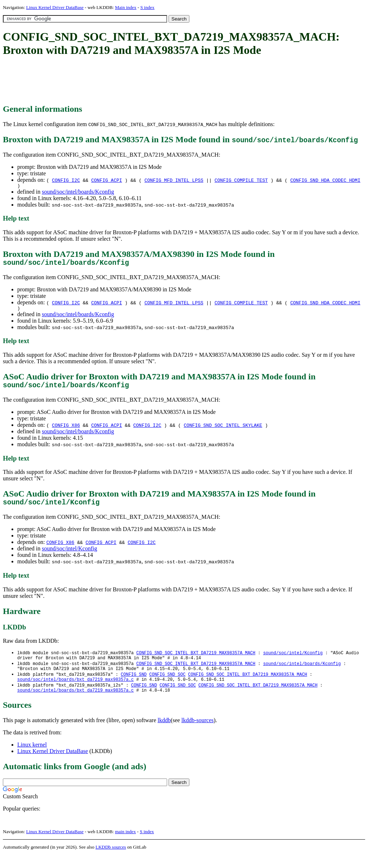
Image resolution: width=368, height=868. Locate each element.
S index (147, 7)
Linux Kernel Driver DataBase (55, 7)
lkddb (164, 733)
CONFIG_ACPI (107, 180)
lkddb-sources (198, 733)
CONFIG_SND (134, 685)
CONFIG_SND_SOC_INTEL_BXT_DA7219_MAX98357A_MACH (196, 661)
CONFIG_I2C (66, 180)
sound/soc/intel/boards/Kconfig (78, 193)
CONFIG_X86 (66, 431)
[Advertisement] (134, 81)
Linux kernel (32, 758)
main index (125, 845)
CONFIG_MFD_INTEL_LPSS (174, 180)
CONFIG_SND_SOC (167, 685)
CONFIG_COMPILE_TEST (241, 180)
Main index (126, 7)
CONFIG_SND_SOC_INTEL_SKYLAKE (223, 431)
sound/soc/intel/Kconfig (69, 556)
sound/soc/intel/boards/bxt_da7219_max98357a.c (75, 691)
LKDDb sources (111, 860)
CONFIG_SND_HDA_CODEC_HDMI (325, 180)
